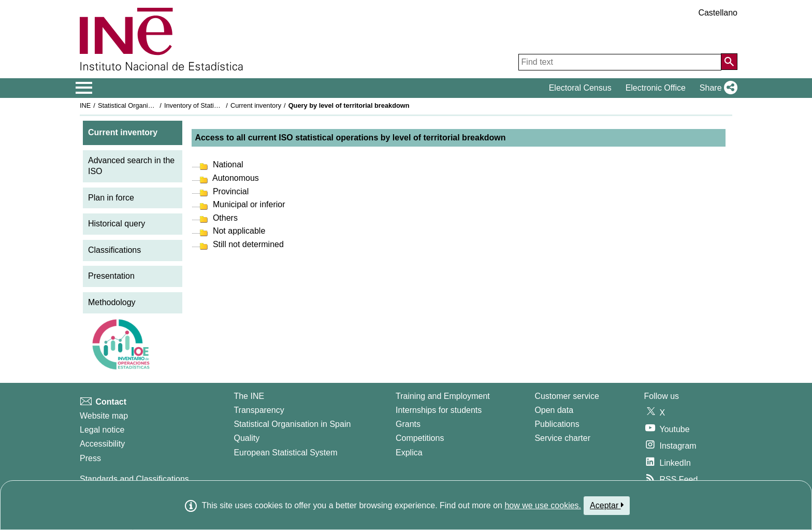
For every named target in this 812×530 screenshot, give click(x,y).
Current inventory (256, 105)
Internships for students (439, 410)
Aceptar (607, 505)
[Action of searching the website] (729, 62)
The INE (249, 396)
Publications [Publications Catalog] (557, 424)
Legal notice (102, 430)
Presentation (111, 276)
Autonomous (234, 178)
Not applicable (238, 231)
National (227, 164)
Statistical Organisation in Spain (145, 105)
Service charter (562, 438)
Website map (104, 416)
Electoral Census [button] (580, 88)
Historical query (117, 224)
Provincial (229, 191)
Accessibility (102, 444)
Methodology (112, 302)
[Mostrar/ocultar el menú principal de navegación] (84, 88)
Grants (408, 424)
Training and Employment (443, 396)
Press (90, 458)
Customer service (567, 396)
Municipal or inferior (248, 204)
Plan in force (111, 198)
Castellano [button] (718, 13)
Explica (409, 453)
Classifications (114, 250)
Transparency (259, 410)
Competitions (420, 438)
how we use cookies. (543, 505)
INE (85, 105)
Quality (247, 438)
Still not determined (247, 244)
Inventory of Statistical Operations (214, 105)
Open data (554, 410)
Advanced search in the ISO (131, 166)
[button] (716, 88)
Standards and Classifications (134, 479)
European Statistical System (285, 453)
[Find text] (620, 62)
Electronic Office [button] (656, 88)
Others (224, 218)
